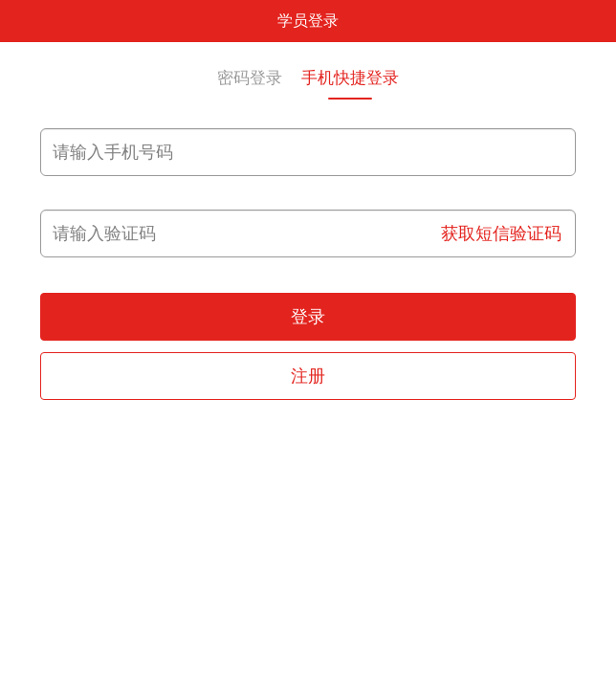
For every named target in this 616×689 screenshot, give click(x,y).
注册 (308, 376)
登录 (308, 317)
